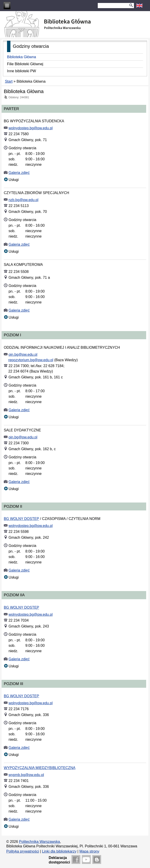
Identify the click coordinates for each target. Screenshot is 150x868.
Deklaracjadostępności (59, 860)
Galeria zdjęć (19, 173)
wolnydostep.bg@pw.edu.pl (31, 128)
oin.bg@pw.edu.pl (23, 355)
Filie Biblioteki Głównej (25, 64)
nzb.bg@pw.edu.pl (24, 200)
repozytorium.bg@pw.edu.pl (31, 360)
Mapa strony (89, 851)
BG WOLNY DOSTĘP (21, 519)
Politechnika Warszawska (39, 842)
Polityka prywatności (23, 851)
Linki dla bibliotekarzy (59, 851)
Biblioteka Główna (21, 57)
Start (9, 81)
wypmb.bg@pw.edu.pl (26, 775)
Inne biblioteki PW (21, 71)
